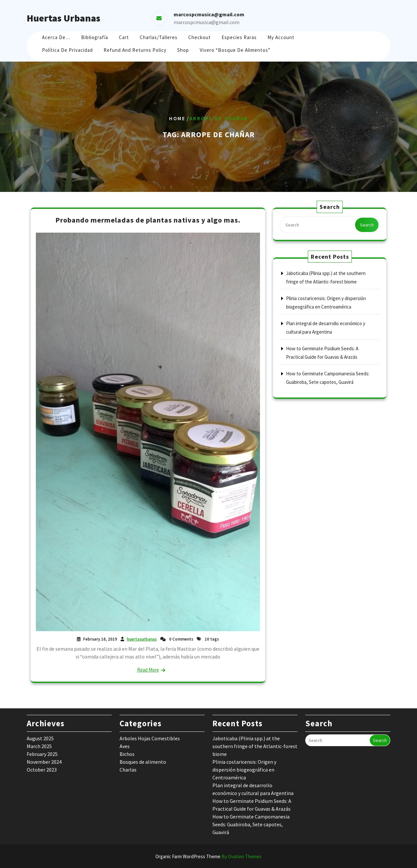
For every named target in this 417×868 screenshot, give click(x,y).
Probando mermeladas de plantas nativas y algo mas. (148, 220)
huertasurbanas (142, 639)
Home (177, 118)
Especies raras (239, 37)
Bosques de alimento (143, 762)
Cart (124, 37)
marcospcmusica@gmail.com (207, 22)
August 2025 (40, 738)
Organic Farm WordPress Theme (208, 856)
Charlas (128, 770)
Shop (183, 50)
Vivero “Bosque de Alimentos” (235, 50)
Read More (148, 670)
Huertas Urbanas (64, 18)
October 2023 (42, 770)
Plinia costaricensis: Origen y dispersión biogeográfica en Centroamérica (244, 770)
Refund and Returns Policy (135, 50)
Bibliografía (95, 37)
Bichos (127, 754)
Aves (125, 746)
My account (281, 37)
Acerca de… (56, 37)
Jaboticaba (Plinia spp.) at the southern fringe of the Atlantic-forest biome (255, 746)
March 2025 (39, 746)
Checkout (200, 37)
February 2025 (42, 754)
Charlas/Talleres (159, 37)
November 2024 (44, 762)
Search (367, 225)
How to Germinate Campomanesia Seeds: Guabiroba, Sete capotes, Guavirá (251, 824)
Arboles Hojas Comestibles (150, 738)
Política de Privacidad (67, 50)
